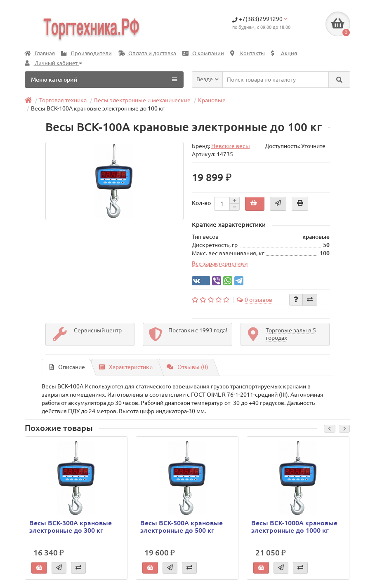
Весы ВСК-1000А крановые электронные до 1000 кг (294, 527)
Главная (40, 53)
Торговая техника (63, 100)
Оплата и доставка (147, 53)
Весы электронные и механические (142, 100)
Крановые (212, 100)
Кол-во (201, 203)
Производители (86, 53)
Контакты (248, 53)
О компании (203, 53)
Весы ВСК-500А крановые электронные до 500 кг (182, 527)
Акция (284, 53)
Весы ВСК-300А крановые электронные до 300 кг (71, 527)
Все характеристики (220, 263)
